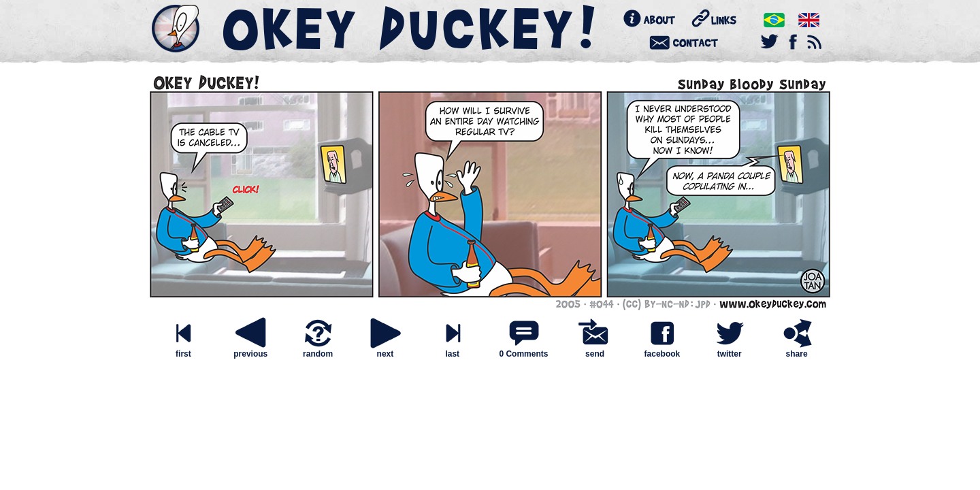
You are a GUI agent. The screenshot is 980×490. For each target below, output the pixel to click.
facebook (662, 350)
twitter (730, 350)
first (183, 350)
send (595, 350)
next (385, 350)
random (318, 350)
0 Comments (523, 354)
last (453, 350)
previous (250, 350)
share (797, 350)
